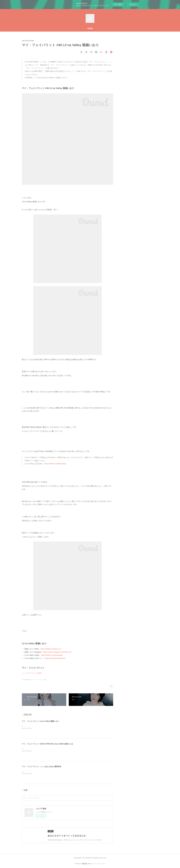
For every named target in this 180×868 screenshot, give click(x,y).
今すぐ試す (118, 4)
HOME (90, 28)
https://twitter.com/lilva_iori (51, 649)
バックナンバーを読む (33, 673)
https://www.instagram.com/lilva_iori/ (57, 652)
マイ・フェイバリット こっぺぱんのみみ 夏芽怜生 (42, 767)
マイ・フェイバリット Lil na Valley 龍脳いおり (40, 721)
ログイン (133, 4)
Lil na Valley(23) (26, 680)
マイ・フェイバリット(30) (39, 680)
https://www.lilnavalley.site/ (55, 658)
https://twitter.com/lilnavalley (55, 464)
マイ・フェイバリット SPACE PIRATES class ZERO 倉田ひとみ (47, 744)
